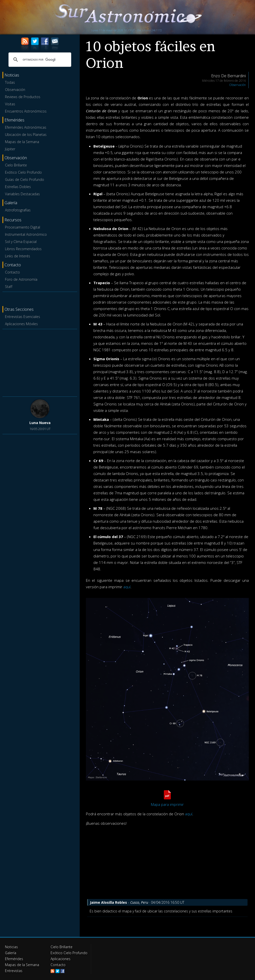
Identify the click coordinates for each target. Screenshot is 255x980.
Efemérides (14, 959)
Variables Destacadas (22, 194)
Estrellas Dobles (18, 187)
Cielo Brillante (16, 165)
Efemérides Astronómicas (26, 127)
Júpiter (10, 149)
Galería (11, 953)
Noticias (11, 947)
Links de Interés (18, 256)
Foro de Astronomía (21, 279)
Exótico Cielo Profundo (23, 172)
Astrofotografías (18, 210)
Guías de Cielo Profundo (25, 179)
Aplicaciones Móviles (21, 324)
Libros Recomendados (23, 249)
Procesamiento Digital (23, 227)
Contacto (12, 272)
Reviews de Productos (23, 97)
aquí (127, 587)
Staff (9, 287)
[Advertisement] (40, 362)
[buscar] (39, 60)
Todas (10, 82)
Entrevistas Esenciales (23, 317)
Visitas (10, 104)
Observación (15, 90)
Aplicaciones (61, 959)
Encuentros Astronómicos (26, 111)
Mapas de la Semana (22, 142)
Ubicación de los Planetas (26, 135)
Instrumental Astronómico (26, 234)
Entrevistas (14, 971)
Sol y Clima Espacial (21, 242)
